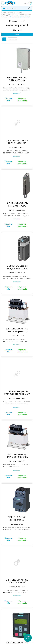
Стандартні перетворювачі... (20, 17)
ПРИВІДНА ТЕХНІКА (9, 15)
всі (4, 39)
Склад (20, 13)
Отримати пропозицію (22, 100)
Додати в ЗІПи (9, 100)
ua (25, 3)
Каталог (13, 13)
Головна (5, 13)
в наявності (12, 39)
